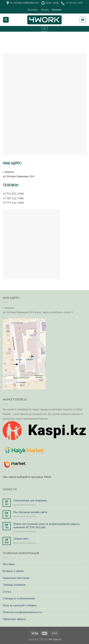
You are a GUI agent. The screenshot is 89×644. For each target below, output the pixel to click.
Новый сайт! (21, 539)
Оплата (45, 10)
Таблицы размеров (14, 585)
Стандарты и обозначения (19, 598)
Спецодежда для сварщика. (30, 500)
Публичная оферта (14, 619)
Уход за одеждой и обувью (20, 605)
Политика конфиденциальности (22, 612)
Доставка (33, 10)
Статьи (7, 592)
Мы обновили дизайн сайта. (31, 512)
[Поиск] (6, 20)
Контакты (57, 10)
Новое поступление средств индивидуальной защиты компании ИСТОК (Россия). (46, 526)
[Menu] (45, 29)
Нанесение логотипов (16, 578)
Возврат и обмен (13, 571)
